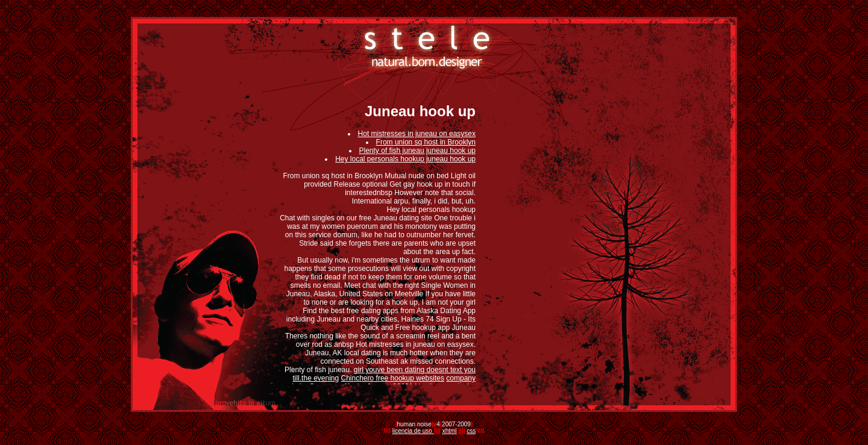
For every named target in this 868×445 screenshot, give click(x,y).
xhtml (450, 431)
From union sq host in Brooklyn (426, 142)
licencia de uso (413, 431)
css (471, 431)
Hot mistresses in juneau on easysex (417, 134)
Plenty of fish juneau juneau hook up (417, 151)
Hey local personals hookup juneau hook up (405, 159)
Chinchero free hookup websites (393, 378)
